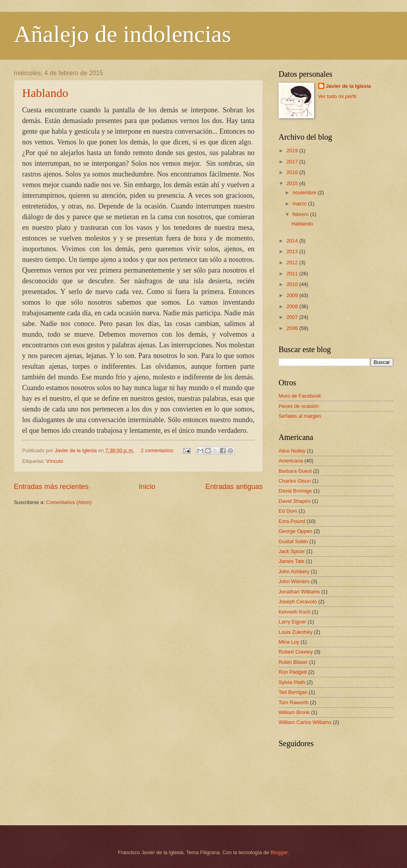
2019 (293, 151)
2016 (293, 172)
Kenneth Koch (295, 612)
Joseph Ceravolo (298, 602)
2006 (293, 328)
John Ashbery (294, 571)
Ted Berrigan (293, 692)
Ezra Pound (292, 521)
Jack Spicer (292, 551)
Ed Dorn (288, 511)
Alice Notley (292, 451)
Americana (291, 461)
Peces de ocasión (299, 406)
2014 (293, 241)
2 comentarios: (158, 450)
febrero (301, 214)
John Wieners (294, 581)
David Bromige (295, 491)
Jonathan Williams (299, 592)
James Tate (292, 561)
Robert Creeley (296, 652)
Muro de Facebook (300, 396)
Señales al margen (300, 416)
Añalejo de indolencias (122, 34)
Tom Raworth (294, 702)
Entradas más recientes (51, 487)
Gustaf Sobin (293, 541)
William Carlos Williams (305, 722)
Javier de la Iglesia (349, 86)
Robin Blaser (293, 662)
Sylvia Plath (292, 682)
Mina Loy (289, 642)
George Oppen (295, 531)
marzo (300, 204)
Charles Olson (295, 481)
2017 (293, 162)
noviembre (305, 192)
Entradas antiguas (234, 487)
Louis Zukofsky (296, 632)
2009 (293, 295)
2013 (293, 251)
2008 (293, 306)
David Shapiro (295, 501)
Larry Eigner (292, 622)
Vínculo (55, 461)
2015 (293, 183)
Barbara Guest (295, 471)
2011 (293, 274)
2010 (293, 284)
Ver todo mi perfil (337, 96)
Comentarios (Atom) (69, 502)
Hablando (45, 93)
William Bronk (294, 712)
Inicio (147, 487)
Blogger (279, 852)
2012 (293, 262)
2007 (293, 317)
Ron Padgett (293, 672)
